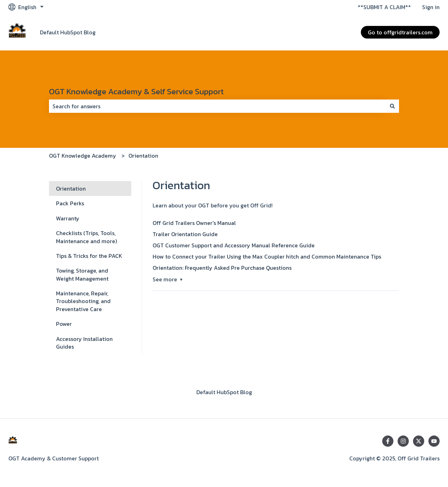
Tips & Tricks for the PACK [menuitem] (89, 256)
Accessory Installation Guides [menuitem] (84, 343)
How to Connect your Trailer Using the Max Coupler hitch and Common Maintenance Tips (267, 256)
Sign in (431, 7)
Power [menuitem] (64, 324)
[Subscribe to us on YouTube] (434, 441)
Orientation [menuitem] (71, 188)
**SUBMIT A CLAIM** (384, 7)
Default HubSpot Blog (68, 32)
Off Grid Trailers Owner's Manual (194, 223)
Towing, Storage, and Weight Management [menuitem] (82, 274)
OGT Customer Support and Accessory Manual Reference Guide (234, 245)
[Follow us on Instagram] (403, 441)
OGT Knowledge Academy (83, 156)
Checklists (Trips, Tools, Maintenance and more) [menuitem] (86, 237)
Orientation (143, 156)
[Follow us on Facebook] (388, 441)
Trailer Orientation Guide (185, 234)
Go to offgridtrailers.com (400, 32)
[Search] (392, 106)
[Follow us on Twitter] (419, 441)
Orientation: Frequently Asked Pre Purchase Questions (222, 268)
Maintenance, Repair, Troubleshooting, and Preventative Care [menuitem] (83, 301)
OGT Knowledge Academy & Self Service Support (136, 91)
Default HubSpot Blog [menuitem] (224, 392)
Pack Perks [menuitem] (70, 203)
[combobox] (217, 106)
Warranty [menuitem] (68, 218)
